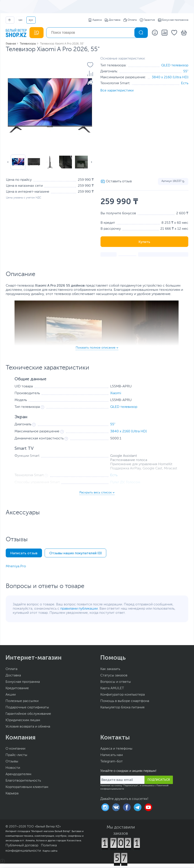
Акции (11, 695)
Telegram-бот (112, 762)
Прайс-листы (16, 755)
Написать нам (112, 755)
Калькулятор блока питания (122, 707)
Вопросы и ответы (116, 682)
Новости (13, 768)
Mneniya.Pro (16, 566)
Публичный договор (22, 846)
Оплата (130, 20)
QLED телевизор (175, 65)
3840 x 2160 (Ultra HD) (170, 77)
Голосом (133, 482)
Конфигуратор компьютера (123, 695)
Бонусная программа (173, 20)
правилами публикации (79, 609)
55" (186, 71)
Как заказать (110, 669)
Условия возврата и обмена (28, 727)
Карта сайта (50, 851)
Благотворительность (23, 781)
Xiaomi (116, 393)
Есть (185, 83)
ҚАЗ (20, 20)
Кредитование (17, 688)
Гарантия (147, 20)
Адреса (95, 20)
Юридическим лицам (23, 720)
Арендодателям (18, 774)
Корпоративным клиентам (27, 787)
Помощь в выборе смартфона (125, 701)
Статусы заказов (114, 676)
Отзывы (12, 762)
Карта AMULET (112, 688)
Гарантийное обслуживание (28, 714)
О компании (15, 749)
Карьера (12, 793)
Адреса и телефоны (116, 749)
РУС (31, 20)
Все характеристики (117, 91)
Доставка (113, 20)
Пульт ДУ (117, 482)
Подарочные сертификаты (27, 707)
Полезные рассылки (22, 701)
